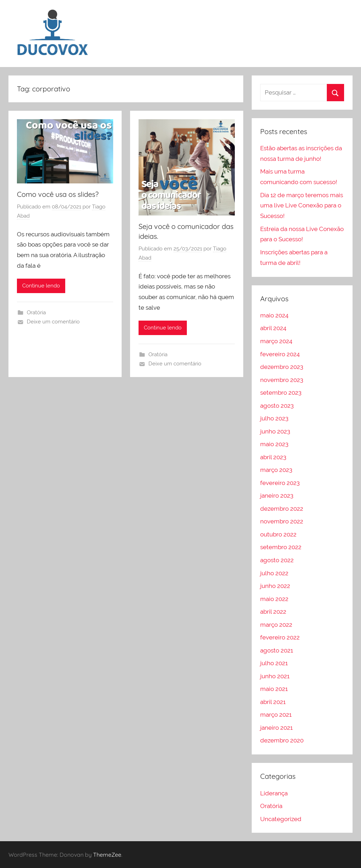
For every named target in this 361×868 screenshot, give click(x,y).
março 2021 (276, 715)
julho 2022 (274, 573)
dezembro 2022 (282, 509)
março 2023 (276, 470)
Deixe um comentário (53, 322)
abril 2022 (273, 612)
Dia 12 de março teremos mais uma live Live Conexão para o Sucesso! (302, 206)
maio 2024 (274, 315)
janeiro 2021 (276, 728)
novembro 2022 (282, 521)
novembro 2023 (282, 380)
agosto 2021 (277, 650)
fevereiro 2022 (280, 637)
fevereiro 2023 (280, 483)
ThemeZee (107, 855)
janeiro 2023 (277, 496)
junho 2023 (275, 431)
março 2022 (276, 625)
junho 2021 (275, 676)
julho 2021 (274, 663)
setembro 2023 (281, 393)
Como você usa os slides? (58, 194)
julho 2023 (274, 418)
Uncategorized (281, 819)
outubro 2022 (278, 534)
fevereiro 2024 (280, 354)
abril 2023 (273, 457)
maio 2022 (274, 599)
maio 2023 (274, 444)
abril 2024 (273, 328)
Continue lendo (41, 286)
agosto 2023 (277, 406)
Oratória (36, 312)
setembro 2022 (281, 547)
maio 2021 (274, 689)
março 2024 (276, 341)
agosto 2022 (277, 560)
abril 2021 (273, 702)
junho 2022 (275, 586)
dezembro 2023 (282, 367)
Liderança (274, 793)
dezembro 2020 (282, 740)
